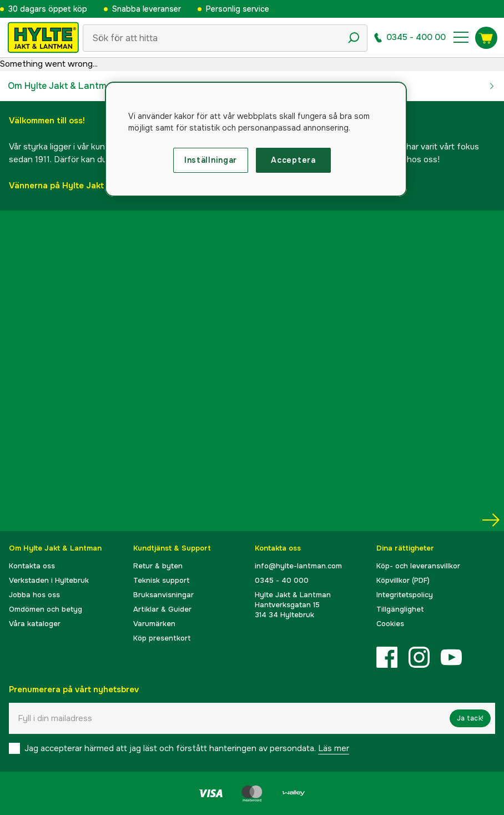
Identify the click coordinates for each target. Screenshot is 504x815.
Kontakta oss (32, 566)
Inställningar (211, 160)
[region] (256, 139)
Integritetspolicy (405, 595)
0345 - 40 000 (282, 580)
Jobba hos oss (34, 595)
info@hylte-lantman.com (298, 566)
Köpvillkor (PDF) (403, 580)
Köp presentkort (162, 638)
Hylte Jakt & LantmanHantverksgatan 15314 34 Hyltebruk (293, 605)
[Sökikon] (354, 38)
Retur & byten (158, 566)
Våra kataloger (35, 624)
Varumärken (154, 624)
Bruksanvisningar (163, 595)
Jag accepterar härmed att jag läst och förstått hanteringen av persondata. (187, 748)
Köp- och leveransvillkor (418, 566)
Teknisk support (162, 580)
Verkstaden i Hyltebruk (49, 580)
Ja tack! (470, 718)
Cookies (390, 624)
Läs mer (334, 748)
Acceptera (293, 160)
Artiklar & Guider (162, 609)
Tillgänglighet (400, 609)
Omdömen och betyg (46, 609)
